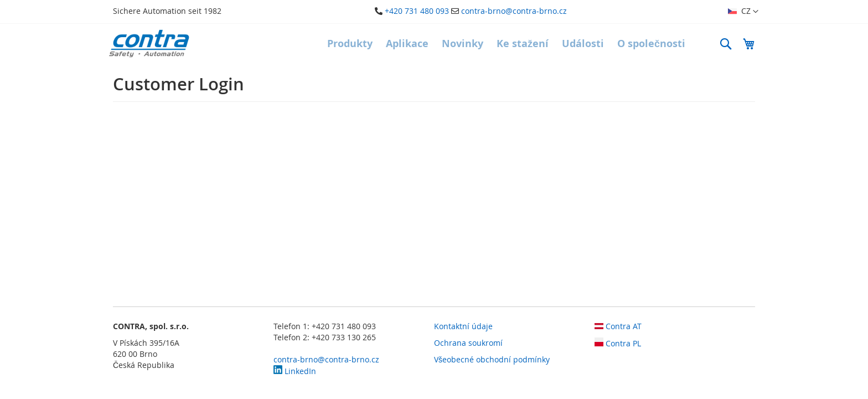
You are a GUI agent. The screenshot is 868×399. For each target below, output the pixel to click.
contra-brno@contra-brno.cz (514, 11)
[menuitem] (350, 44)
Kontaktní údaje (463, 326)
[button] (743, 12)
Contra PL (618, 343)
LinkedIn (295, 371)
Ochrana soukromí (468, 343)
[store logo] (149, 44)
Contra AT (618, 326)
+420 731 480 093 (417, 11)
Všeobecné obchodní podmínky (492, 359)
